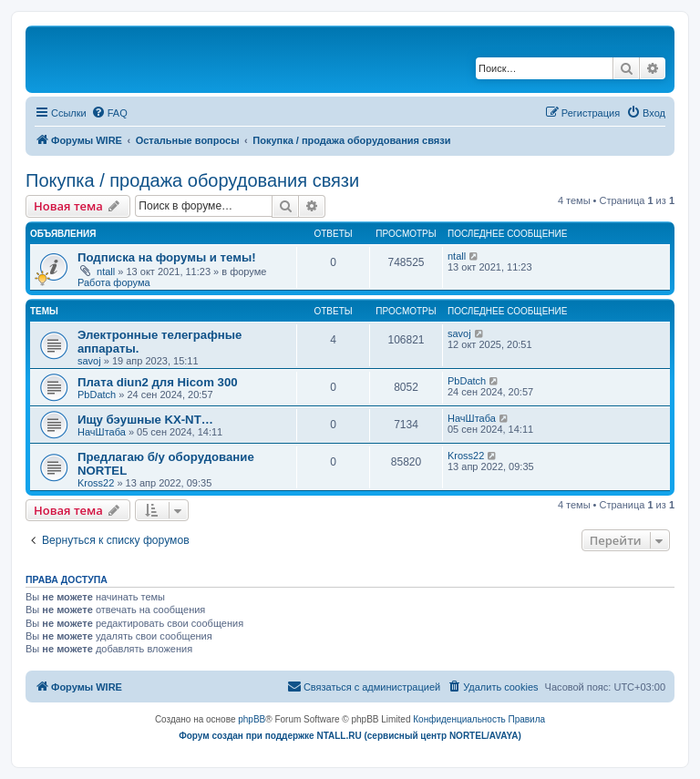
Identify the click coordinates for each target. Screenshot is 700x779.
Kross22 (96, 483)
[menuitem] (109, 113)
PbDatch (97, 395)
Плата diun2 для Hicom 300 (158, 382)
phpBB (252, 719)
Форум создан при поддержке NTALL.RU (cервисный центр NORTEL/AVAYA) (350, 736)
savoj (89, 361)
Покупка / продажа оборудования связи (192, 180)
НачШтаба (102, 432)
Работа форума (114, 282)
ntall (106, 272)
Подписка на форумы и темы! (167, 257)
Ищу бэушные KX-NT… (145, 420)
